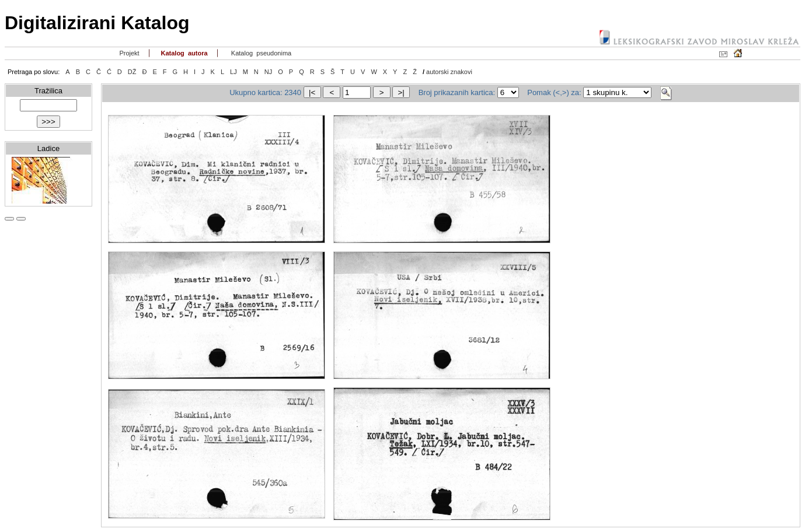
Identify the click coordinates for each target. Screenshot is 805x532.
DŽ (132, 72)
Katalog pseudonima (261, 53)
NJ (268, 72)
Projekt (128, 53)
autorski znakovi (449, 72)
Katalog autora (183, 53)
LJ (234, 72)
